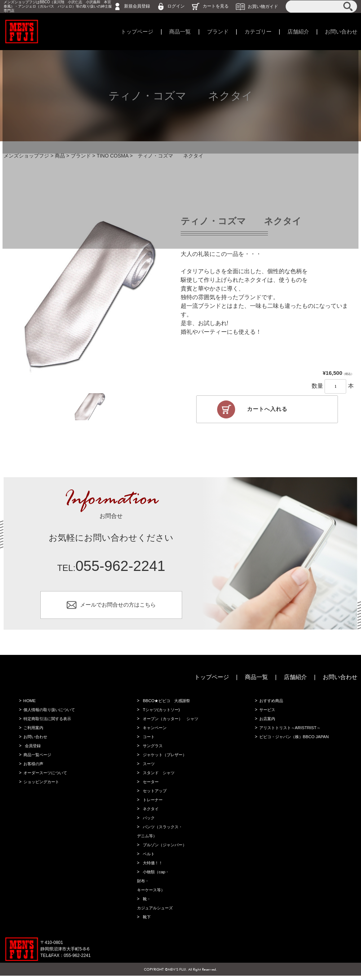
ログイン (176, 6)
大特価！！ (153, 867)
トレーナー (153, 804)
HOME (29, 705)
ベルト (148, 858)
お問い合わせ (340, 32)
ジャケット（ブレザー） (166, 759)
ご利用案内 (33, 732)
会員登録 (32, 750)
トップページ (128, 32)
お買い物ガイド (263, 6)
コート (148, 741)
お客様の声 (33, 768)
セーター (150, 786)
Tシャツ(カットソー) (162, 714)
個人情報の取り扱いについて (50, 714)
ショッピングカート (42, 786)
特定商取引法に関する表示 (48, 723)
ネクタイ (150, 813)
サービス (267, 714)
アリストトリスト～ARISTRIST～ (291, 732)
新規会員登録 (137, 6)
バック (148, 822)
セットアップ (155, 795)
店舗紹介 (295, 32)
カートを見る (216, 6)
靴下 (146, 921)
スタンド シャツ (159, 777)
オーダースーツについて (46, 777)
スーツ (148, 768)
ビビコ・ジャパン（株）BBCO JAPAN (296, 741)
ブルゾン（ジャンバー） (166, 849)
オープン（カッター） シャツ (172, 723)
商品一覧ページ (38, 759)
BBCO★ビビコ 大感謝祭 (167, 705)
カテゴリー (254, 32)
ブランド (212, 32)
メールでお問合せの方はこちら (118, 608)
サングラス (153, 750)
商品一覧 (172, 32)
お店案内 (267, 723)
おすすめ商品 (271, 705)
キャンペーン (155, 732)
